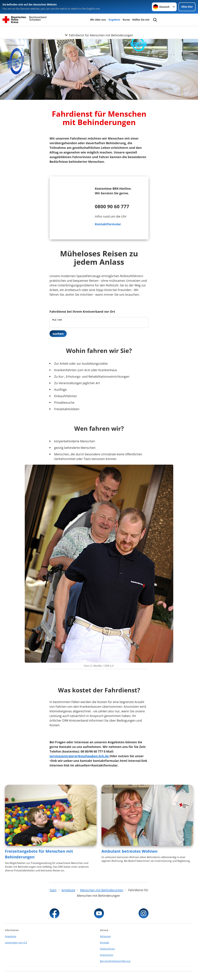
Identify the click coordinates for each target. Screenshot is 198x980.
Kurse (126, 20)
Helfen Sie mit (141, 20)
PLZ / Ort (57, 320)
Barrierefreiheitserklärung (115, 961)
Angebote (114, 20)
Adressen (105, 936)
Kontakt (104, 943)
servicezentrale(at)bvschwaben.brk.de (80, 756)
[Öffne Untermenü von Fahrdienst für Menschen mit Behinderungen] (99, 30)
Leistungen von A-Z (16, 943)
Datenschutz (107, 949)
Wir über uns (98, 20)
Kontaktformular (108, 224)
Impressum (107, 955)
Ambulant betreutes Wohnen (129, 851)
